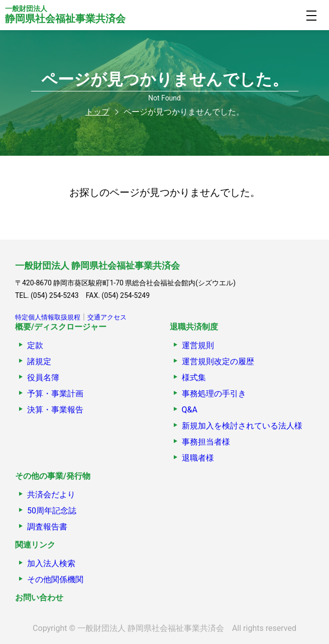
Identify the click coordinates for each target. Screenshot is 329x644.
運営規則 (198, 345)
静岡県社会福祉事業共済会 (65, 15)
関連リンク (35, 545)
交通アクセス (107, 317)
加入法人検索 (51, 563)
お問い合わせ (39, 598)
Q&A (190, 410)
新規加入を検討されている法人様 (242, 426)
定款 (35, 345)
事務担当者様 (206, 442)
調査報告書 (47, 527)
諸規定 (39, 361)
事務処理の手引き (214, 394)
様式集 (194, 378)
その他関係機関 (55, 579)
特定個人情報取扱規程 (48, 317)
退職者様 (198, 458)
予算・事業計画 (55, 394)
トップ (97, 112)
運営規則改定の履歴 (218, 361)
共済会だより (51, 495)
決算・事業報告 (55, 410)
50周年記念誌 (52, 511)
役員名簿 (43, 378)
